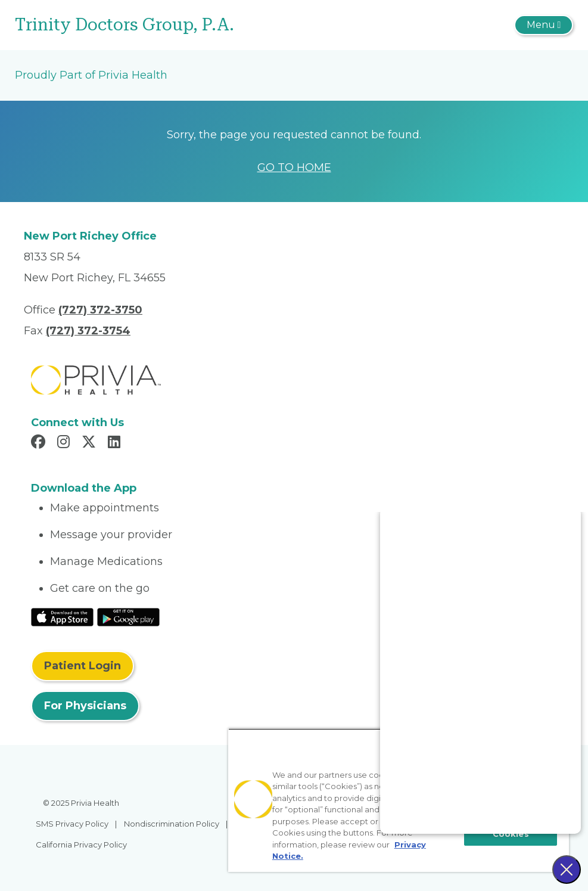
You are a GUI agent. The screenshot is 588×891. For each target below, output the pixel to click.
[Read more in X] (91, 443)
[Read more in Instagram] (65, 443)
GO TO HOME (294, 167)
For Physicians (85, 706)
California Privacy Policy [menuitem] (81, 845)
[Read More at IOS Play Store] (62, 616)
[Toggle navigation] (544, 25)
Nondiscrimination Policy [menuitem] (172, 824)
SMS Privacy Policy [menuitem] (72, 824)
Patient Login (83, 666)
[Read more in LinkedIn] (116, 443)
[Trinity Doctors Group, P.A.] (201, 25)
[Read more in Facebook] (40, 443)
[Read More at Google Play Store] (128, 616)
